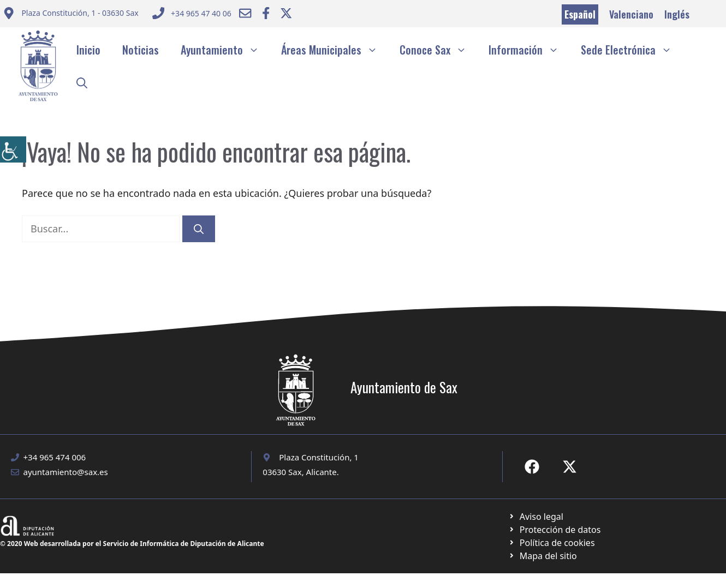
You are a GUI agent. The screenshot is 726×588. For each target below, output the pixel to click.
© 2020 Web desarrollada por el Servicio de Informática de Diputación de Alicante (132, 544)
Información (529, 50)
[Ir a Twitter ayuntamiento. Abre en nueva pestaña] (286, 13)
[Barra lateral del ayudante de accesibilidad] (13, 149)
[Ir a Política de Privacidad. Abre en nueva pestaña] (536, 517)
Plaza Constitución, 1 (319, 457)
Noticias (141, 50)
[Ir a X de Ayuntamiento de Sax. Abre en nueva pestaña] (570, 467)
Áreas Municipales (335, 50)
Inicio (88, 50)
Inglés (677, 14)
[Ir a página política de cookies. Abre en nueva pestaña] (554, 530)
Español (580, 14)
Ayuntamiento (225, 50)
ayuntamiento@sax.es (66, 472)
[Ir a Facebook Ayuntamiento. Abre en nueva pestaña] (266, 13)
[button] (82, 82)
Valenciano (631, 14)
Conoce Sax (439, 50)
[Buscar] (199, 229)
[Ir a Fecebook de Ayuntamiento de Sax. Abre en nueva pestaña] (532, 467)
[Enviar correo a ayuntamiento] (71, 14)
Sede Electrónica (632, 50)
